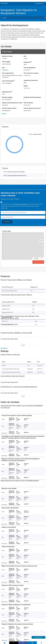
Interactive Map (38, 262)
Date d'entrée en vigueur (31, 73)
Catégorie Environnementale (32, 97)
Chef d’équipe (6, 62)
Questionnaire (39, 637)
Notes (4, 114)
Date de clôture (28, 103)
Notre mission (4, 3)
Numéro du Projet (7, 56)
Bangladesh (5, 70)
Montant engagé (7, 97)
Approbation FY (7, 92)
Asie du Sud (27, 88)
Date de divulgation (30, 68)
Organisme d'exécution (31, 80)
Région (26, 86)
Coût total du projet (9, 81)
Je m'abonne (7, 222)
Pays (3, 68)
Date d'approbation (8, 73)
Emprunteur (28, 62)
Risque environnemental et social (12, 103)
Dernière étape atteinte (9, 108)
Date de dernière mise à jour (32, 108)
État (25, 56)
